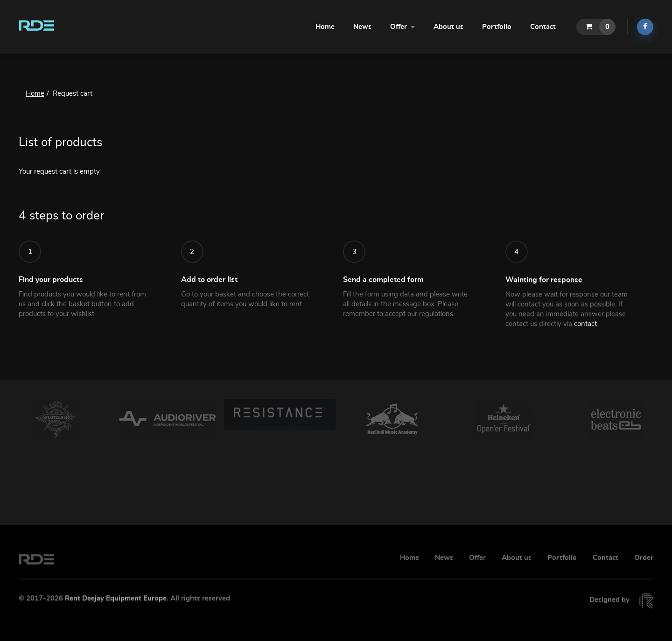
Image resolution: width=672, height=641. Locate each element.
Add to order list (209, 291)
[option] (56, 420)
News (362, 27)
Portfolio (497, 27)
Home (325, 27)
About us (448, 27)
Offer (402, 26)
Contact (543, 27)
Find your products (51, 287)
